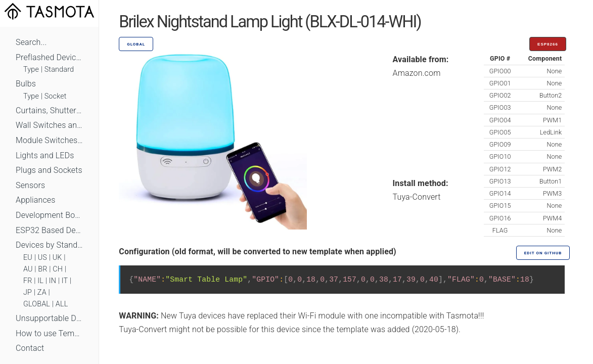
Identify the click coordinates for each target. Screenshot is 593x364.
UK (57, 258)
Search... (31, 42)
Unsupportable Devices (49, 318)
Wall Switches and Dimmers (49, 125)
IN (53, 281)
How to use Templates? (49, 333)
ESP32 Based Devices (49, 230)
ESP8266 (548, 44)
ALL (62, 304)
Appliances (36, 200)
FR (28, 281)
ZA (42, 292)
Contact (30, 348)
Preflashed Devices (49, 57)
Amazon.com (417, 73)
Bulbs (26, 84)
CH (58, 269)
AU (28, 269)
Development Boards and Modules (49, 215)
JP (28, 292)
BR (42, 269)
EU (28, 258)
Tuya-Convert (417, 197)
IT (65, 281)
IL (40, 281)
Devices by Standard (49, 245)
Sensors (30, 185)
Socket (56, 96)
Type (31, 70)
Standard (59, 70)
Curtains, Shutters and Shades (49, 110)
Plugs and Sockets (49, 170)
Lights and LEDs (45, 155)
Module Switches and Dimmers (49, 140)
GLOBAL (37, 304)
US (42, 258)
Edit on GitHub (543, 253)
